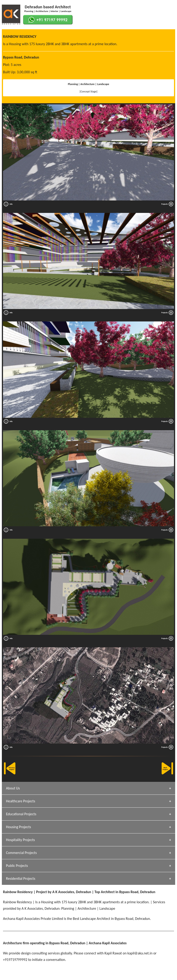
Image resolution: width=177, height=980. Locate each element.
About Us (13, 788)
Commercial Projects (21, 853)
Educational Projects (21, 814)
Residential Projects (21, 878)
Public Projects (17, 866)
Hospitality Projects (20, 840)
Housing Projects (19, 827)
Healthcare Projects (21, 801)
